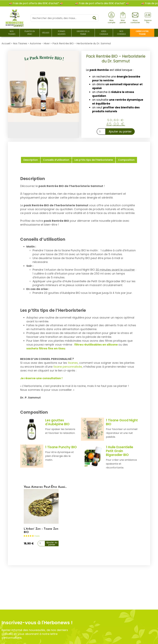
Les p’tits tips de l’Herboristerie (94, 160)
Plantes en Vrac (30, 33)
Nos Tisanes (12, 33)
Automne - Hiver (40, 43)
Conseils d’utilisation (56, 160)
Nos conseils (121, 33)
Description (31, 160)
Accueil (6, 43)
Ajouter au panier (120, 132)
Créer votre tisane (142, 33)
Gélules (46, 33)
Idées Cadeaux (104, 33)
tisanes (73, 363)
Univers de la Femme (83, 33)
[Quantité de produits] (101, 132)
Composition (126, 160)
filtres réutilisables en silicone (96, 345)
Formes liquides (62, 33)
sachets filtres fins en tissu (46, 348)
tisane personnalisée (68, 367)
